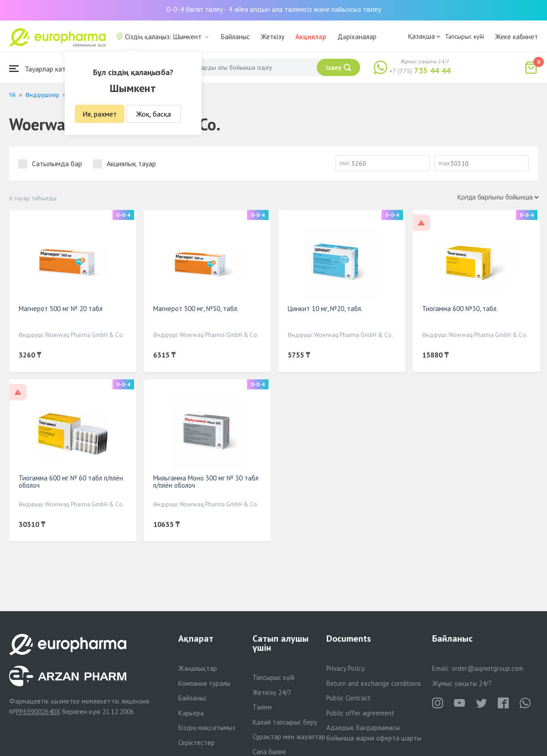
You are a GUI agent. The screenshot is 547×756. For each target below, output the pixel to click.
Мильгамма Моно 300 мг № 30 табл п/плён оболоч (206, 482)
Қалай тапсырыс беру (285, 722)
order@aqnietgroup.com (488, 668)
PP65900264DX (38, 712)
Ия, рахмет (100, 114)
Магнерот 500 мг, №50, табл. (196, 309)
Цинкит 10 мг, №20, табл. (325, 309)
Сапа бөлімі (269, 752)
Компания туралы (204, 683)
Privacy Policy (346, 668)
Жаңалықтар (198, 668)
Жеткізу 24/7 (272, 692)
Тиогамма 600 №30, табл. (460, 309)
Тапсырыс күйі (464, 36)
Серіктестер (196, 743)
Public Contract (348, 698)
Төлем (262, 707)
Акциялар (311, 37)
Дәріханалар (357, 37)
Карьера (191, 713)
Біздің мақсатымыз (207, 728)
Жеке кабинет (516, 37)
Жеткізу (273, 37)
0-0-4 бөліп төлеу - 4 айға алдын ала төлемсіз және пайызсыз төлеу (274, 9)
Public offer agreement (360, 713)
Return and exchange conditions (374, 683)
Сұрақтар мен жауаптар (289, 737)
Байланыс (235, 37)
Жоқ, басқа (154, 114)
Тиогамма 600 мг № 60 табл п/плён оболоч (71, 482)
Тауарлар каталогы (46, 69)
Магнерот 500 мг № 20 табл (61, 309)
